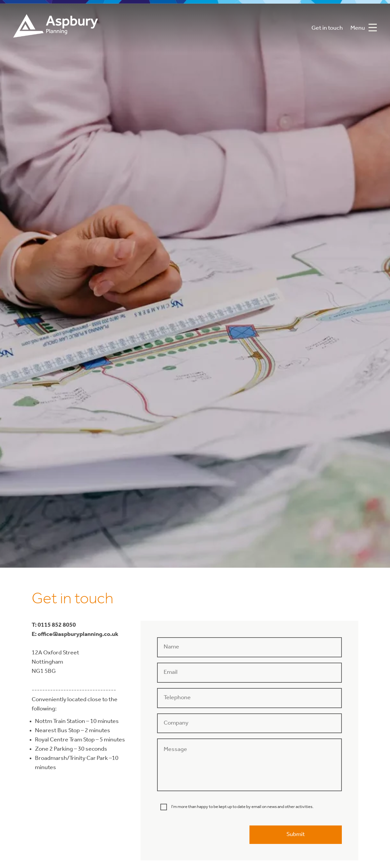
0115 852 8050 (57, 625)
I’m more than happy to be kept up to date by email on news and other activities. (242, 807)
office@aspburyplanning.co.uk (78, 634)
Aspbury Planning (56, 28)
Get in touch (327, 28)
